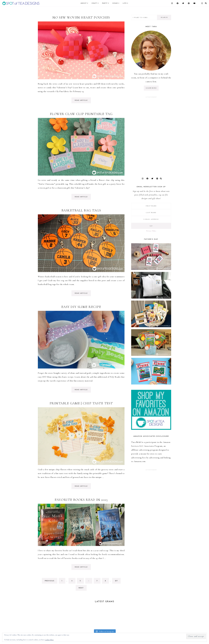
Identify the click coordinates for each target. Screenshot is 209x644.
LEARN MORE (151, 88)
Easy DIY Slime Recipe (81, 307)
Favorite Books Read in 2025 (81, 500)
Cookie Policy (49, 640)
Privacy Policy (151, 231)
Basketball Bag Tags (81, 210)
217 (117, 582)
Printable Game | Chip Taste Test (81, 403)
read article (81, 100)
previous (50, 581)
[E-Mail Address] (151, 219)
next (81, 588)
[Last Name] (151, 213)
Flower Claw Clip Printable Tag (81, 114)
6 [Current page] (90, 582)
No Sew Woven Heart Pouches (81, 17)
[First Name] (151, 206)
